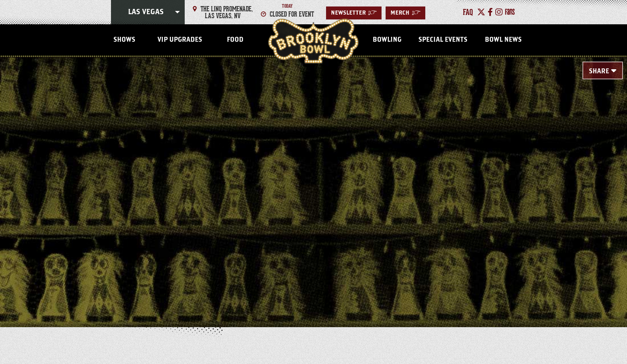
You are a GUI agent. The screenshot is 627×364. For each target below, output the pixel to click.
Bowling (387, 40)
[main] (313, 179)
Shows (124, 40)
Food (235, 40)
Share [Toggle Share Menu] (599, 71)
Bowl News (503, 40)
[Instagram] (499, 12)
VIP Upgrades (180, 40)
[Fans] (510, 12)
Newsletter (354, 13)
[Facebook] (490, 12)
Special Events (443, 40)
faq (468, 12)
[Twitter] (481, 12)
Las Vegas (146, 12)
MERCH (405, 13)
